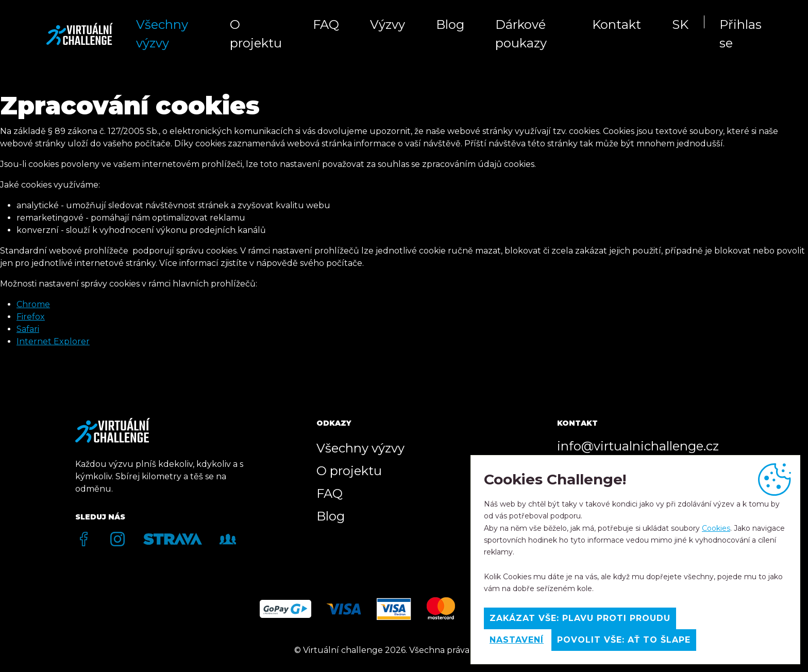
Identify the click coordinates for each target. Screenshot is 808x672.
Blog (450, 24)
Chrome (33, 304)
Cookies (716, 528)
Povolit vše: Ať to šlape (624, 640)
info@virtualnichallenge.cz (638, 446)
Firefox (31, 317)
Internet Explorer (53, 341)
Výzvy (388, 24)
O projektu (256, 34)
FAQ (326, 24)
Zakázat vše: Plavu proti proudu (580, 618)
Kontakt (617, 24)
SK (680, 24)
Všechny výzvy (162, 34)
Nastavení (517, 640)
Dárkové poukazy (521, 34)
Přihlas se (740, 34)
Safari (28, 329)
